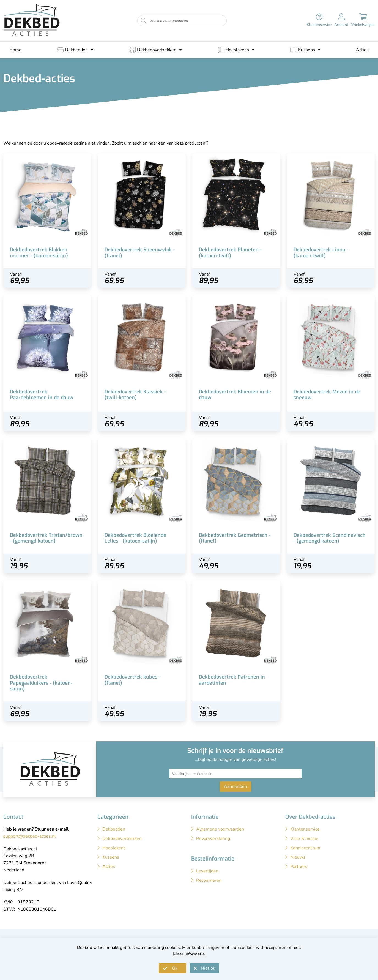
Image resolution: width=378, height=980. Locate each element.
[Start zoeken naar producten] (144, 21)
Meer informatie (189, 954)
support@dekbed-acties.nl (30, 836)
